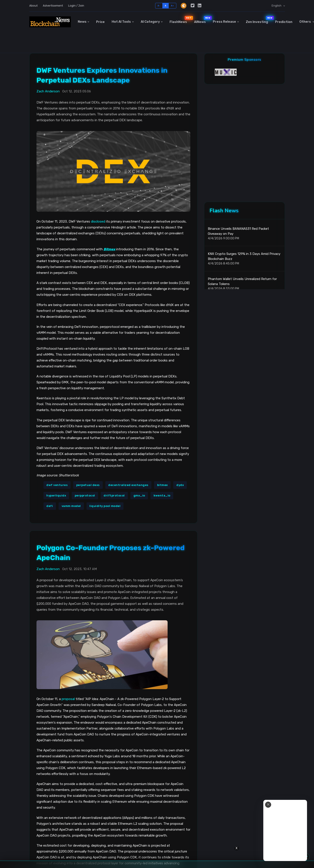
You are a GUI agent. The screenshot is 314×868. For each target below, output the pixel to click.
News (82, 22)
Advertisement (53, 6)
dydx (180, 485)
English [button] (277, 6)
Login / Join (76, 6)
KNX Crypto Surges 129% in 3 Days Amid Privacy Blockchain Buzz (244, 256)
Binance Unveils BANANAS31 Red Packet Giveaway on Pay (238, 231)
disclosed (98, 221)
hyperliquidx (56, 495)
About (33, 6)
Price (100, 22)
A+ (173, 6)
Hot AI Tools (121, 22)
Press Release (224, 22)
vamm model (71, 506)
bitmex (162, 485)
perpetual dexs (88, 485)
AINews (202, 20)
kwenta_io (162, 495)
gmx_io (139, 495)
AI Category (150, 22)
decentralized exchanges (128, 485)
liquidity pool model (105, 506)
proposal (68, 699)
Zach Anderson (48, 91)
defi (50, 506)
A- (159, 6)
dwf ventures (57, 485)
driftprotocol (114, 495)
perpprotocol (85, 495)
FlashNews (180, 20)
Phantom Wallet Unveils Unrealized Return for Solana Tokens (242, 281)
